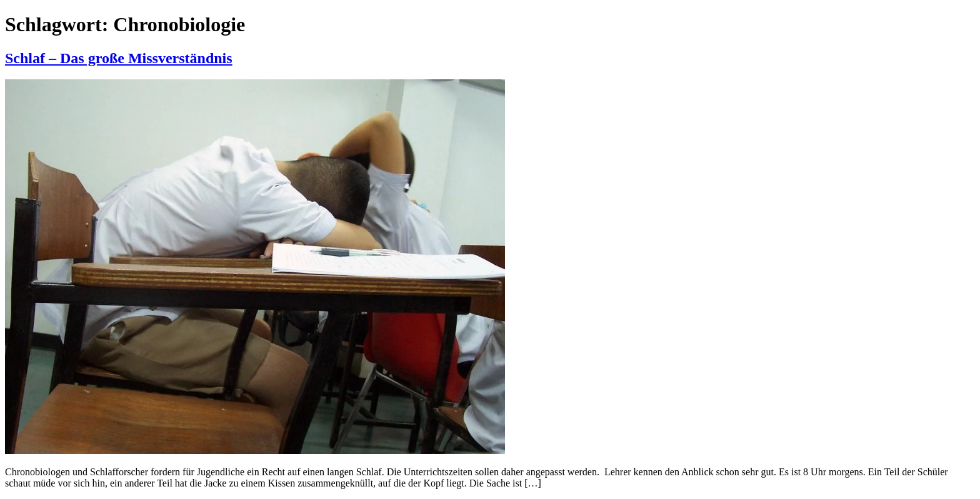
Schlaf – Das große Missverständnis (119, 58)
